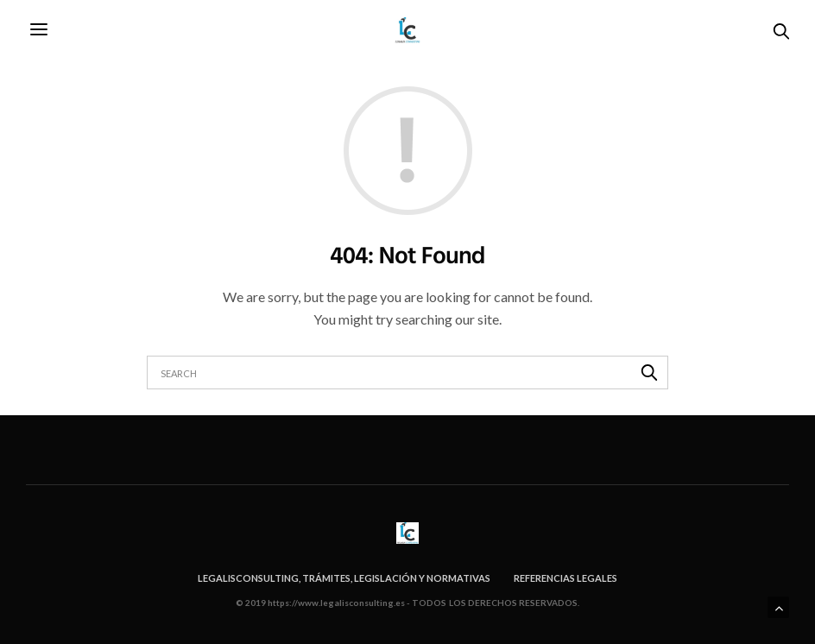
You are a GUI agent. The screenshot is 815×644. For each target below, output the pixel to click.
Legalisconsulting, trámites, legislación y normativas (344, 578)
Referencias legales (565, 578)
